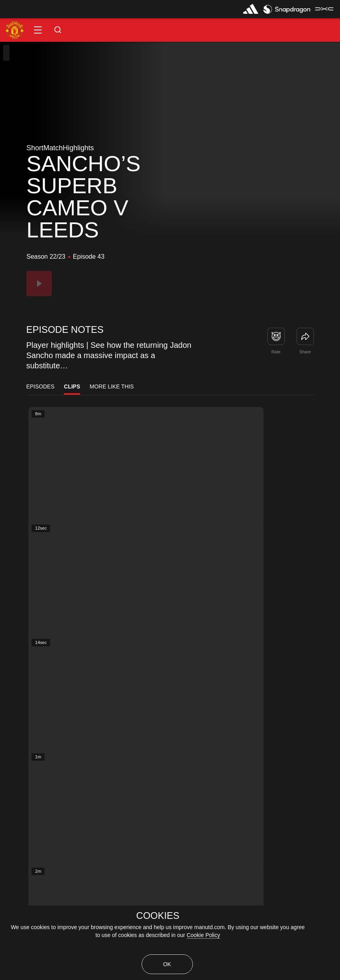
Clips (72, 386)
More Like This (112, 386)
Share (305, 352)
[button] (38, 30)
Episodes (40, 386)
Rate (276, 352)
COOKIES (158, 916)
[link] (305, 336)
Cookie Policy (203, 935)
